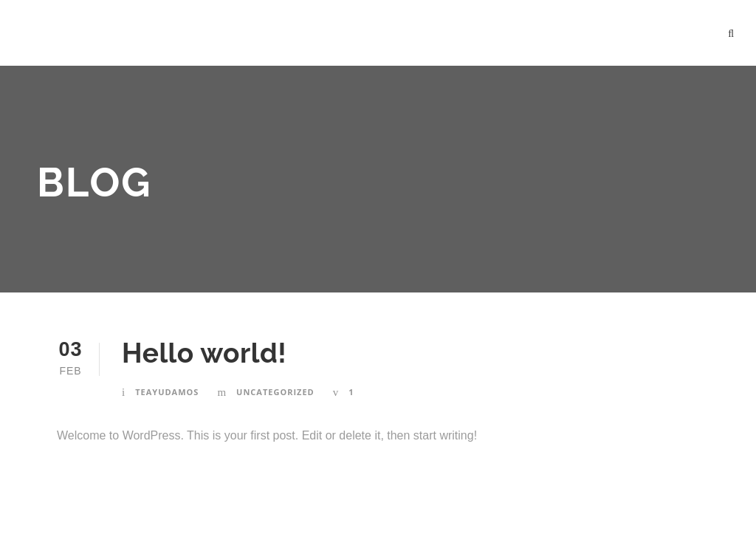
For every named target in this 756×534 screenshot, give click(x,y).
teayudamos (167, 392)
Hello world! (204, 353)
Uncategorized (275, 392)
